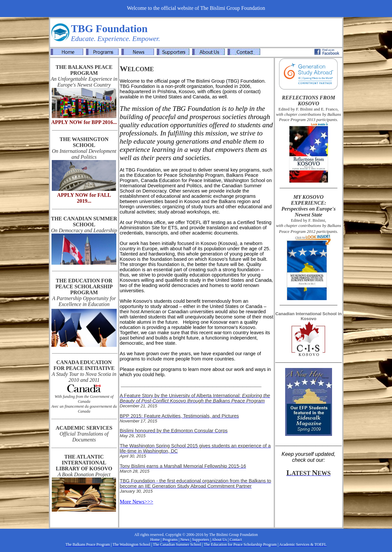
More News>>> (136, 502)
